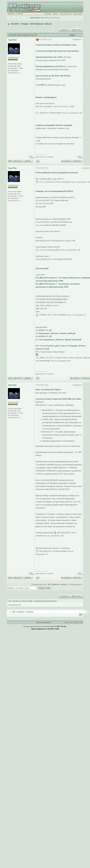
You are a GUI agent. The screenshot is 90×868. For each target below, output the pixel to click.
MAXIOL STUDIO (15, 14)
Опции (72, 35)
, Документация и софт (51, 85)
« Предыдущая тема (39, 584)
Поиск (56, 14)
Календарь (78, 14)
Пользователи (66, 14)
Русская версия (29, 626)
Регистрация (55, 18)
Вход (48, 18)
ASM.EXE (43, 113)
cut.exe (42, 250)
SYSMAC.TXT (45, 315)
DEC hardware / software (41, 24)
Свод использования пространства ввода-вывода (57, 51)
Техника (25, 24)
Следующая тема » (75, 584)
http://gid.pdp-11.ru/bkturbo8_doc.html (51, 393)
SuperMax (12, 40)
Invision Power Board (42, 626)
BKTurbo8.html (64, 533)
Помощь (48, 14)
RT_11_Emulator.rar (47, 182)
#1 (81, 39)
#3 (81, 385)
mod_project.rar (45, 551)
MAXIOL (15, 24)
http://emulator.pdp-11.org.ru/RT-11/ (50, 179)
